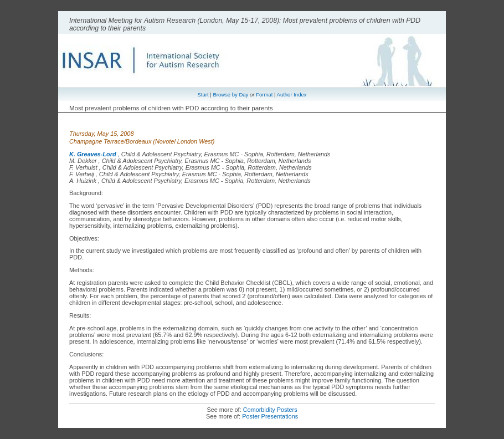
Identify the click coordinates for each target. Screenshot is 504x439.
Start (203, 95)
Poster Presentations (270, 416)
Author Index (292, 95)
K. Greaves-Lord (93, 154)
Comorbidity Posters (270, 410)
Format (264, 95)
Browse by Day (230, 95)
